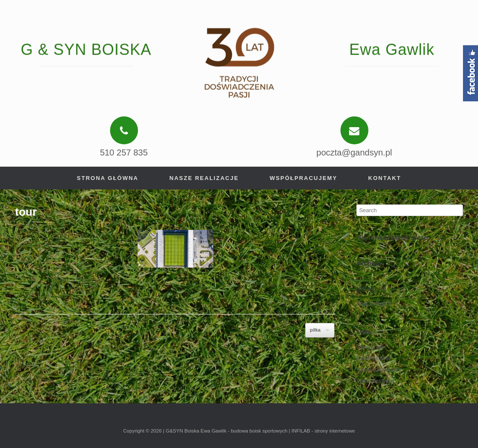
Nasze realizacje (204, 178)
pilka (320, 330)
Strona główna (108, 178)
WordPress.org (375, 381)
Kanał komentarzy (379, 370)
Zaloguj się (370, 347)
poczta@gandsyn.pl (354, 152)
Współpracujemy (303, 178)
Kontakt (385, 178)
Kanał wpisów (374, 358)
